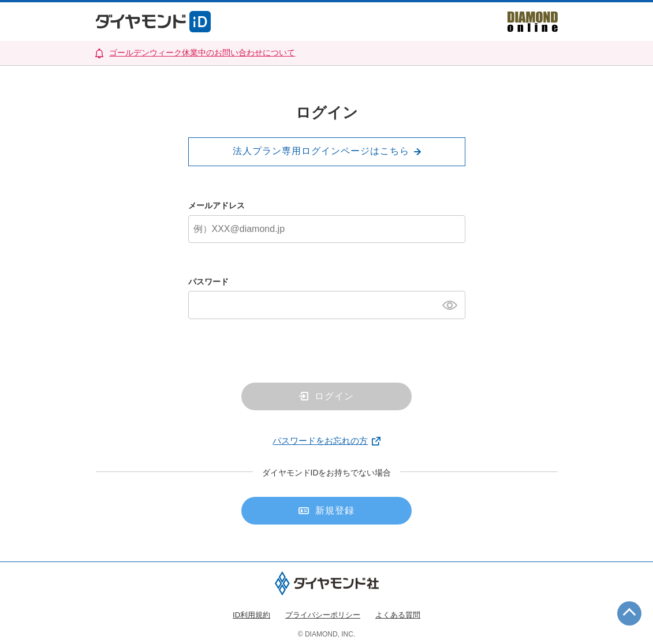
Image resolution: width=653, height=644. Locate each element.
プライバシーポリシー (323, 615)
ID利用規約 (251, 615)
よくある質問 (398, 615)
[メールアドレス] (327, 229)
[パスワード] (327, 305)
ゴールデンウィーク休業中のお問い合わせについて (202, 53)
